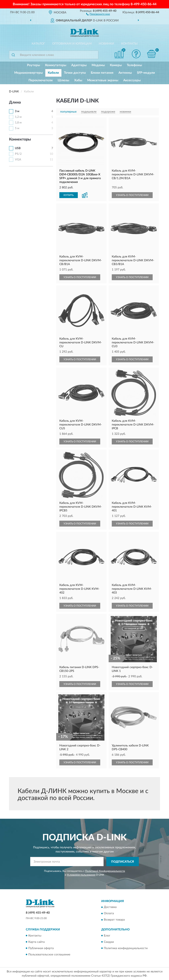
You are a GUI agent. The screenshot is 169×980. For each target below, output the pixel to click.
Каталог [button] (38, 44)
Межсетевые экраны (103, 80)
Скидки (109, 942)
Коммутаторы (56, 65)
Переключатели (41, 80)
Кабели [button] (53, 73)
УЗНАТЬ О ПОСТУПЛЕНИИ (132, 195)
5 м (17, 128)
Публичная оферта (41, 948)
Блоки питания (102, 73)
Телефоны (134, 65)
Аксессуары (132, 80)
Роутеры (34, 65)
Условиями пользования (81, 875)
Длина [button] (15, 102)
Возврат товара (114, 920)
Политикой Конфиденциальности (105, 871)
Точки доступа (75, 73)
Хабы (78, 80)
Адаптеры (79, 65)
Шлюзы (63, 80)
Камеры (116, 65)
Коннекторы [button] (20, 139)
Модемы (98, 65)
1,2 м (18, 117)
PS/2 (18, 154)
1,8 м (18, 123)
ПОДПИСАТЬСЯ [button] (123, 862)
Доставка (110, 907)
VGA (18, 160)
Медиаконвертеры (29, 73)
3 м (17, 111)
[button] (98, 14)
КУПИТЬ (69, 195)
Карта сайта (36, 942)
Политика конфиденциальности (126, 948)
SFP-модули (146, 73)
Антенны (125, 73)
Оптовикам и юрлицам (72, 44)
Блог (107, 936)
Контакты (129, 44)
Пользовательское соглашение (49, 955)
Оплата (109, 914)
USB (18, 148)
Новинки (106, 44)
